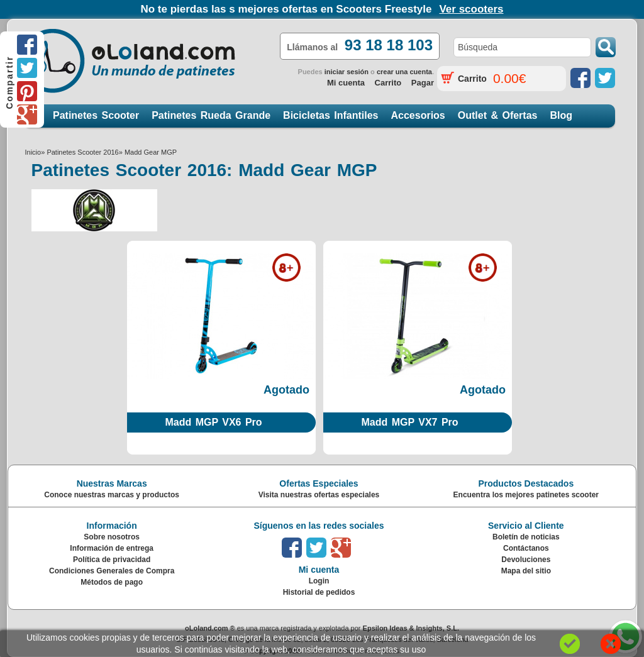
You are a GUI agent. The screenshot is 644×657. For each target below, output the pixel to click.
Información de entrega (112, 548)
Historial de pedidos (319, 592)
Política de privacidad (112, 560)
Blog (561, 115)
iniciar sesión (347, 72)
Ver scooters (471, 9)
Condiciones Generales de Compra (112, 571)
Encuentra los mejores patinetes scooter (526, 495)
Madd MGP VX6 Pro (213, 422)
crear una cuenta (404, 72)
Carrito (388, 83)
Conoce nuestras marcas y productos (112, 495)
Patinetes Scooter (96, 115)
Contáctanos (526, 548)
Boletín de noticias (526, 537)
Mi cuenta (346, 83)
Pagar (423, 83)
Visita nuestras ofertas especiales (319, 495)
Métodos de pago (112, 582)
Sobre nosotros (112, 537)
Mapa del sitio (526, 571)
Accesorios (418, 115)
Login (319, 581)
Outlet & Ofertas (498, 115)
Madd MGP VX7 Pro (409, 422)
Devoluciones (526, 560)
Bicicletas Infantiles (330, 115)
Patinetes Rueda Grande (211, 115)
